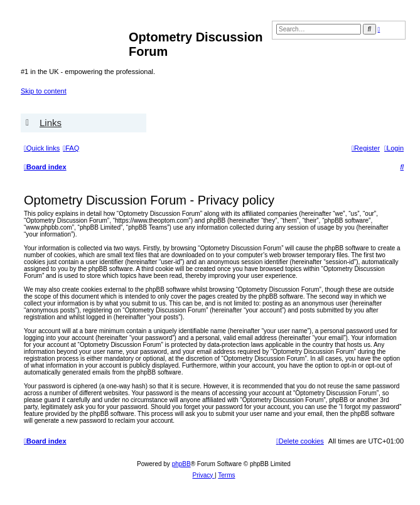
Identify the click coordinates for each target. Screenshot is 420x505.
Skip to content (44, 91)
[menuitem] (71, 148)
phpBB (181, 464)
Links (51, 123)
